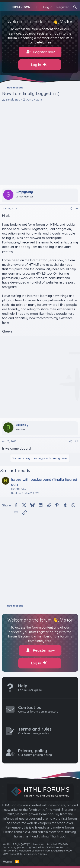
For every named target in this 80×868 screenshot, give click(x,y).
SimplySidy (13, 99)
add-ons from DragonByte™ (51, 851)
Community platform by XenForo (36, 847)
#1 (77, 208)
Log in (39, 65)
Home (7, 862)
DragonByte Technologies (23, 854)
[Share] (71, 209)
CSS (24, 489)
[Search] (75, 7)
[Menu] (6, 7)
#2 (76, 441)
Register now (41, 52)
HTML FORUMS (21, 7)
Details (43, 854)
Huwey (15, 489)
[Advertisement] (40, 143)
